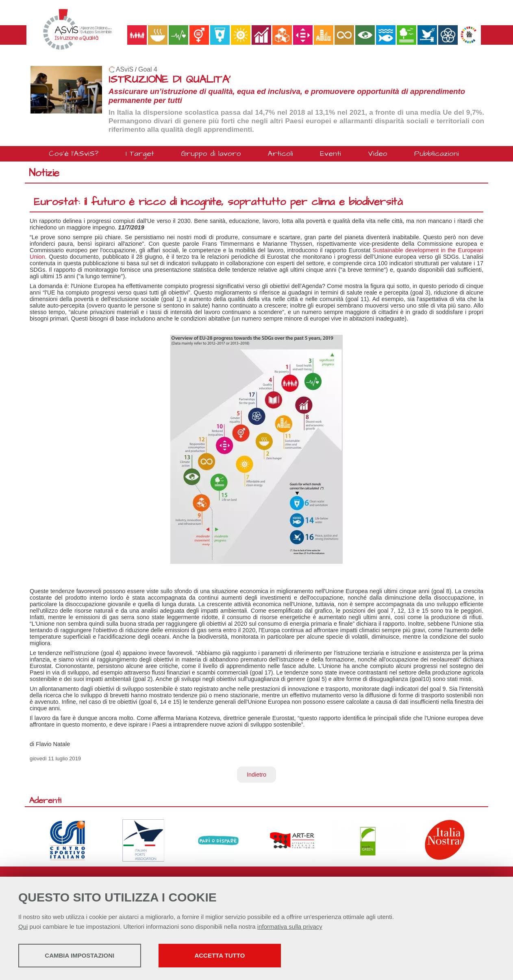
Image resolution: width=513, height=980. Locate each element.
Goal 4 (148, 69)
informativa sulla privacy (290, 927)
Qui (23, 927)
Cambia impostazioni (82, 956)
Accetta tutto (229, 956)
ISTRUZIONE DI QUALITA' (170, 80)
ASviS (125, 69)
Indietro (256, 775)
